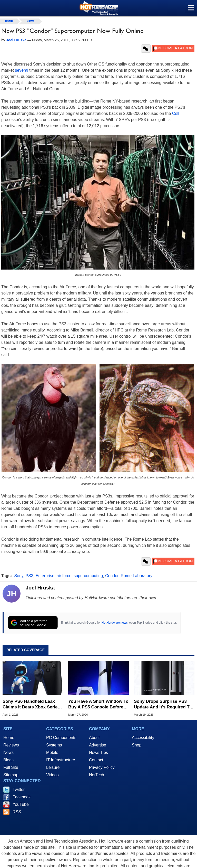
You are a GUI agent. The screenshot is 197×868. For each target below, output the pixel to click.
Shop (137, 745)
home (9, 21)
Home (9, 738)
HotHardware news (115, 623)
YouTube (21, 804)
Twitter (19, 789)
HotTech (97, 775)
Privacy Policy (102, 767)
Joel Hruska (40, 588)
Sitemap (11, 775)
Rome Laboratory (136, 576)
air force (64, 576)
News (31, 21)
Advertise (98, 745)
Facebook (22, 797)
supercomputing (88, 576)
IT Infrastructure (61, 760)
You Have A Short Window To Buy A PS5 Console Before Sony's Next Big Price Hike (98, 704)
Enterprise (45, 576)
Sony (19, 576)
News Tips (98, 752)
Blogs (8, 760)
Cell (176, 113)
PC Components (61, 738)
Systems (54, 745)
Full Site (11, 767)
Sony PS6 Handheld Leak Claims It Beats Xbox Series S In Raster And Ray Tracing (32, 704)
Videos (52, 775)
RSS (17, 812)
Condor (112, 576)
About (94, 738)
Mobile (52, 752)
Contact (96, 760)
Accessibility (143, 738)
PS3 (29, 576)
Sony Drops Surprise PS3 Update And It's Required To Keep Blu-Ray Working (163, 704)
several (22, 70)
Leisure (53, 767)
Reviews (11, 745)
